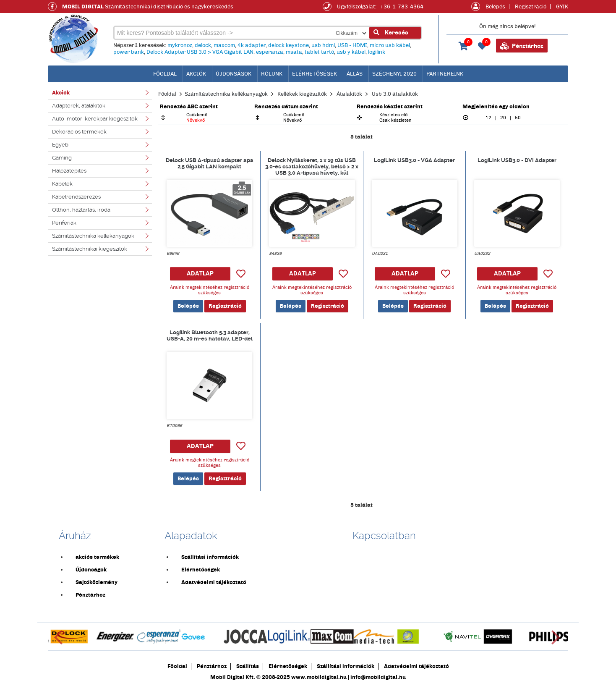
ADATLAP (200, 274)
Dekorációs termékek (79, 132)
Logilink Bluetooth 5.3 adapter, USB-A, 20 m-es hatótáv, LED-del (210, 335)
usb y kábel (351, 52)
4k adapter (252, 45)
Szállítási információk (210, 557)
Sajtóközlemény (97, 582)
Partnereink (445, 74)
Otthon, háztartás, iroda (81, 210)
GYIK (562, 7)
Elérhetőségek (315, 74)
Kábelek (62, 184)
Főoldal (167, 94)
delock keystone (288, 45)
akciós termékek (97, 557)
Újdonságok (234, 74)
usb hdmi (323, 45)
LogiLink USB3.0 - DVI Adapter (517, 160)
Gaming (62, 158)
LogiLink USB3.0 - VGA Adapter (414, 160)
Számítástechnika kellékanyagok (93, 236)
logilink (377, 52)
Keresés (391, 33)
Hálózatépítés (69, 171)
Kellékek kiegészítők (302, 94)
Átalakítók (349, 94)
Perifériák (64, 223)
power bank (129, 52)
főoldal (165, 74)
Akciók (196, 74)
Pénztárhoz (522, 46)
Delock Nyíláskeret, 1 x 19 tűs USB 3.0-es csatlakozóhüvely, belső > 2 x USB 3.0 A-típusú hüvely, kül (312, 166)
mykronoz (180, 45)
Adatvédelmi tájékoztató (214, 582)
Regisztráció (531, 7)
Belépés (495, 7)
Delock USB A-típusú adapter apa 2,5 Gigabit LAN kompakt (210, 163)
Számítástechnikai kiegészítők (90, 249)
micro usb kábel (390, 45)
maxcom (224, 45)
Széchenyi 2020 (394, 74)
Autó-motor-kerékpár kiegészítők (95, 119)
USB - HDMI (352, 45)
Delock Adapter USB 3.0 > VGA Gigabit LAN (200, 52)
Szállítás (248, 666)
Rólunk (272, 74)
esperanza (270, 52)
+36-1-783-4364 (402, 7)
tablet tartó (319, 52)
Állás (355, 74)
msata (294, 52)
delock (203, 45)
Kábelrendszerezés (76, 197)
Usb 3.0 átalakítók (395, 94)
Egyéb (60, 145)
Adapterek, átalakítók (79, 106)
